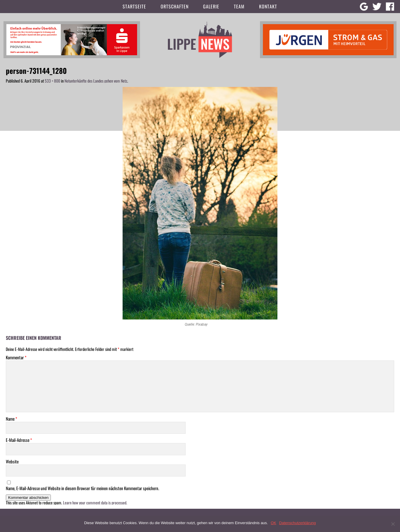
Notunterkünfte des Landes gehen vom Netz (96, 81)
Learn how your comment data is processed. (95, 502)
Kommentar (16, 357)
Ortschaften (175, 6)
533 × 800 (52, 81)
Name (11, 419)
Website (12, 462)
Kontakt (268, 6)
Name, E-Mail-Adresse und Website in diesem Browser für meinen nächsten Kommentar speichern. (82, 488)
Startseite (134, 6)
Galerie (211, 6)
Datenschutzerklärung (297, 523)
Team (239, 6)
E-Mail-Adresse (19, 440)
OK (273, 523)
